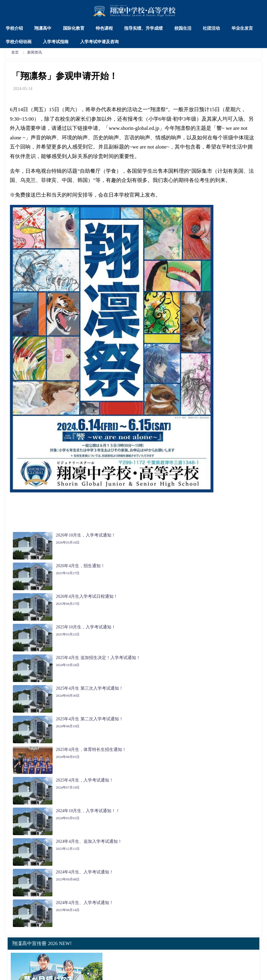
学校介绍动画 (19, 42)
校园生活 (183, 28)
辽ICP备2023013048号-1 (158, 972)
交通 (174, 952)
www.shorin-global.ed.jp (134, 128)
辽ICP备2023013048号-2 (202, 972)
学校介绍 (14, 28)
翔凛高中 (43, 28)
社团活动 (211, 28)
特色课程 (104, 28)
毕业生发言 (242, 28)
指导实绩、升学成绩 (143, 28)
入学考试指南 (56, 42)
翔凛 (155, 109)
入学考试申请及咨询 (99, 42)
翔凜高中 (35, 952)
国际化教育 (74, 28)
